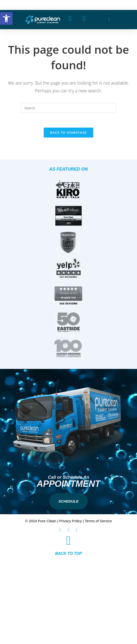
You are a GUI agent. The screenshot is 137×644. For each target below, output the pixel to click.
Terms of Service (98, 521)
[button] (109, 20)
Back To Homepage (68, 132)
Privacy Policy (71, 521)
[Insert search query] (68, 108)
